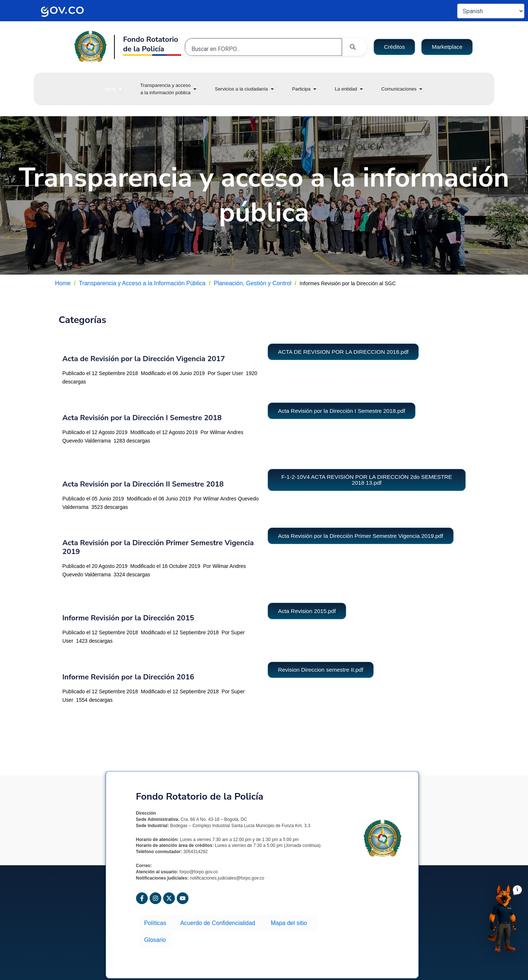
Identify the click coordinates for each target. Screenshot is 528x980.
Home (63, 283)
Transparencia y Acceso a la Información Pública (142, 283)
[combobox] (263, 49)
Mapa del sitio (288, 922)
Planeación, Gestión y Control (253, 283)
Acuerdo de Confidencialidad (218, 922)
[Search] (354, 47)
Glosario (327, 922)
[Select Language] (491, 11)
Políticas (157, 922)
